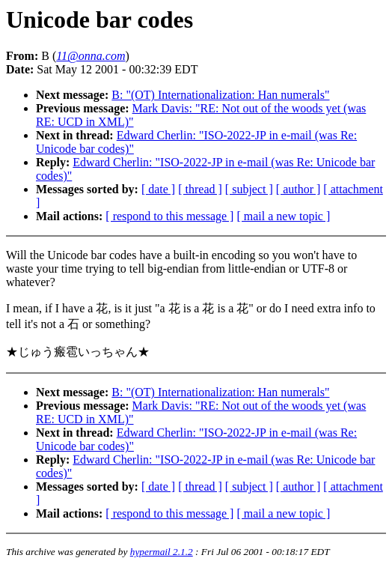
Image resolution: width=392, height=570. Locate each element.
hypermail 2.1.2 (162, 552)
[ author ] (298, 189)
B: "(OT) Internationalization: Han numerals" (220, 95)
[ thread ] (200, 189)
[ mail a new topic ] (283, 216)
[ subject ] (249, 189)
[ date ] (158, 189)
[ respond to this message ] (169, 216)
